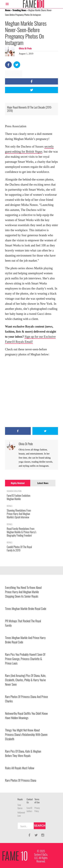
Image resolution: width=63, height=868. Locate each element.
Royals (20, 799)
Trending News (19, 10)
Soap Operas (20, 806)
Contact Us (30, 801)
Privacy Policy (37, 810)
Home (8, 10)
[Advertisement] (32, 392)
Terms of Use (37, 801)
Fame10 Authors (29, 810)
